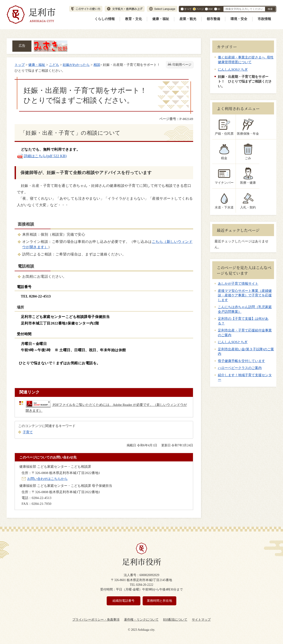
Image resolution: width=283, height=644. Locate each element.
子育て (28, 432)
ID (219, 9)
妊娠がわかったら (76, 65)
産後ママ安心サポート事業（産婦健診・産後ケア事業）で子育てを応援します (245, 295)
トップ (20, 65)
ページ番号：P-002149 (176, 119)
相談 (97, 65)
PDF (211, 9)
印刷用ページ (182, 65)
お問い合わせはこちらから (47, 479)
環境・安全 (239, 19)
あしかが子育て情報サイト (238, 284)
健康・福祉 (161, 19)
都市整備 (213, 19)
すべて (188, 9)
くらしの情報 (105, 19)
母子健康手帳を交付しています (241, 361)
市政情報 (264, 19)
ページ (200, 9)
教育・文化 (134, 19)
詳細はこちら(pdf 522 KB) (42, 156)
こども (54, 65)
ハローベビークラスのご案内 (240, 368)
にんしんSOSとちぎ (233, 69)
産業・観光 (188, 19)
